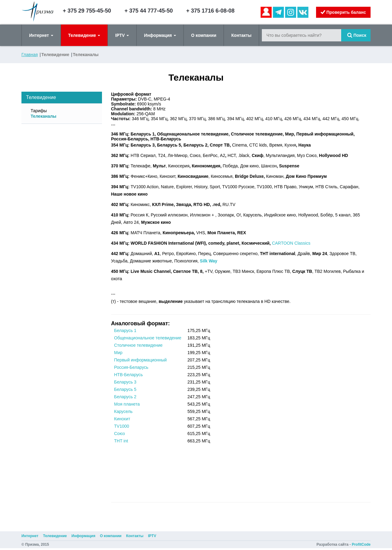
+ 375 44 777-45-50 (149, 11)
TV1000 (122, 426)
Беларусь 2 (125, 397)
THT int (121, 441)
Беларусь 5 (125, 389)
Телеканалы (43, 116)
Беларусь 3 (125, 382)
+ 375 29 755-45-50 (87, 11)
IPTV (122, 35)
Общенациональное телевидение (148, 338)
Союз (120, 434)
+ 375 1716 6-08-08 (210, 11)
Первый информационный (141, 360)
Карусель (123, 411)
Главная (30, 55)
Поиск (357, 35)
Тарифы (39, 111)
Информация (160, 35)
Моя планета (127, 404)
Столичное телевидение (138, 345)
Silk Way (209, 261)
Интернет (41, 35)
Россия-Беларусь (131, 367)
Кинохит (122, 419)
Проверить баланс (343, 12)
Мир (118, 353)
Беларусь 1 (125, 330)
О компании (204, 35)
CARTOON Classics (291, 243)
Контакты (241, 35)
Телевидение (84, 35)
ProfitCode (361, 544)
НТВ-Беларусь (129, 375)
